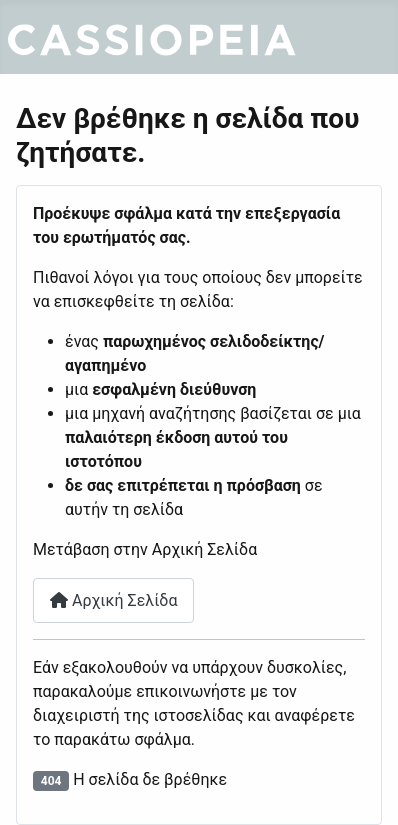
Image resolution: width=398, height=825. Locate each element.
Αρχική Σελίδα (113, 600)
